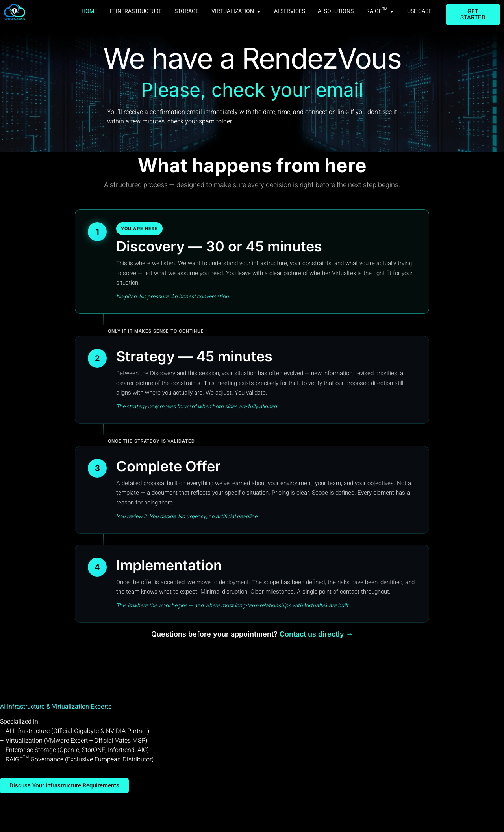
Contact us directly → (316, 634)
